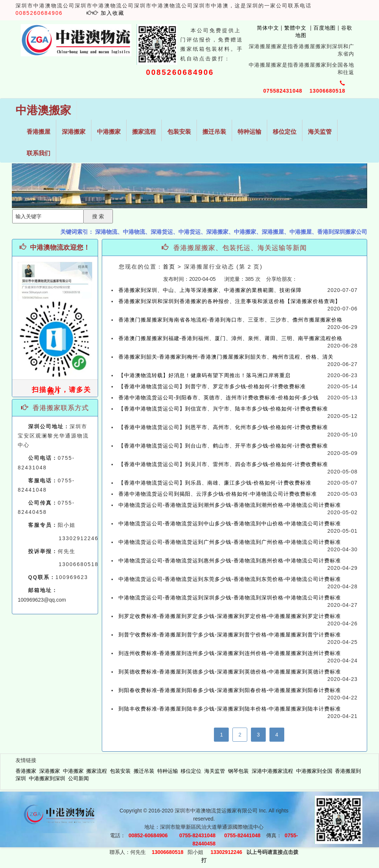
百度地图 (325, 28)
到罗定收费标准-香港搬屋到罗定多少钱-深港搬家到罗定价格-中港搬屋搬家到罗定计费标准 (230, 616)
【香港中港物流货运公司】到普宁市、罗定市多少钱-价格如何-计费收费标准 (212, 386)
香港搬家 (26, 771)
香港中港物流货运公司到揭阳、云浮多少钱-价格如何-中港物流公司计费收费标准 (218, 494)
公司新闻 (78, 778)
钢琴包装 (238, 771)
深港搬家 (74, 132)
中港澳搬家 (43, 110)
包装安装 (179, 132)
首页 (169, 267)
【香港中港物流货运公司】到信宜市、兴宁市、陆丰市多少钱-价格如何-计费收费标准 (223, 409)
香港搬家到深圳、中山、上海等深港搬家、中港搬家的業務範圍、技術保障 (210, 290)
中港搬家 (109, 132)
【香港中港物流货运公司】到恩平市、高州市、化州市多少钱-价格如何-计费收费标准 (223, 427)
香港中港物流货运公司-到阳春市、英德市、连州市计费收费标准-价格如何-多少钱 (219, 398)
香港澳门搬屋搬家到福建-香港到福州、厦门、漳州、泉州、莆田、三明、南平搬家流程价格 (231, 338)
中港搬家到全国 (314, 771)
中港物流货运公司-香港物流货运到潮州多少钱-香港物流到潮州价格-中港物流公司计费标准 (230, 505)
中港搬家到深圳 (47, 778)
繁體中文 (294, 28)
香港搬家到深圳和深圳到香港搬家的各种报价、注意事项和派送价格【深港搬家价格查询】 (229, 301)
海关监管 (320, 132)
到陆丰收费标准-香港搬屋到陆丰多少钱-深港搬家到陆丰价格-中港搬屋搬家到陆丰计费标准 (230, 709)
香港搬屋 (38, 132)
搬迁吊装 (214, 132)
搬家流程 (144, 132)
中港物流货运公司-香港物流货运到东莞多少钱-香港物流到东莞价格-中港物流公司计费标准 (230, 579)
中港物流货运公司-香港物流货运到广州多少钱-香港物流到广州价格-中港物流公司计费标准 (230, 542)
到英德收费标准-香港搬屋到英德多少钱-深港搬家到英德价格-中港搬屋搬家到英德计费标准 (230, 672)
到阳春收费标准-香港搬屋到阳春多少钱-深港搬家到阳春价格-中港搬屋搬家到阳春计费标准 (230, 690)
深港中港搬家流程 (272, 771)
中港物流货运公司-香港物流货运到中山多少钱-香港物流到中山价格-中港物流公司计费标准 (230, 523)
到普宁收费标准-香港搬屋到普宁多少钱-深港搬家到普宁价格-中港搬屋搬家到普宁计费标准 (230, 635)
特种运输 (249, 132)
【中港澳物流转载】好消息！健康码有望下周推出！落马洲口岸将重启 (204, 375)
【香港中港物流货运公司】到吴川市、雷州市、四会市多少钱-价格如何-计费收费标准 (223, 464)
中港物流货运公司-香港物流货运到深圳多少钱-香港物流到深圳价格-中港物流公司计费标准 (230, 598)
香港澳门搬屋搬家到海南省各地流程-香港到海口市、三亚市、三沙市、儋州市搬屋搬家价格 (231, 320)
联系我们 (38, 153)
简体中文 (264, 28)
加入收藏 (113, 13)
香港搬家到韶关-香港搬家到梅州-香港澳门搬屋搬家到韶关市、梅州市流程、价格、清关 (226, 357)
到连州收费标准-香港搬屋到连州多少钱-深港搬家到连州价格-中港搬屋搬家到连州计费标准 (230, 653)
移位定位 (285, 132)
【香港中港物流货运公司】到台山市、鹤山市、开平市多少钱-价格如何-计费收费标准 (223, 446)
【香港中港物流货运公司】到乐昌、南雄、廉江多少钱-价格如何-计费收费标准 (215, 483)
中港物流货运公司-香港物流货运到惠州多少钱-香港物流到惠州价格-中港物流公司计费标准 (230, 561)
